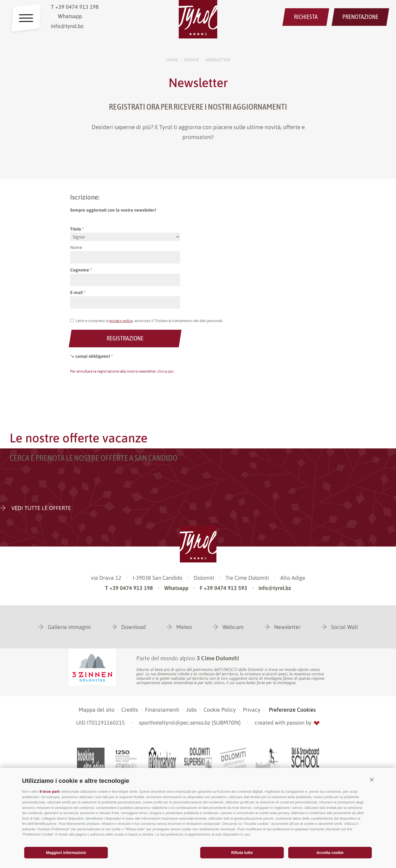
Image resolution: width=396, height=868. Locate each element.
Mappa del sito (97, 710)
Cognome (80, 270)
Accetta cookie (330, 853)
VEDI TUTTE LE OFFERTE (40, 508)
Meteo (184, 627)
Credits (130, 710)
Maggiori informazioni (66, 853)
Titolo (76, 229)
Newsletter (287, 627)
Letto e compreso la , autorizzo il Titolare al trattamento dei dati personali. (149, 321)
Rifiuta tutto (242, 853)
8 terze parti (50, 791)
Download (134, 627)
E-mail (76, 292)
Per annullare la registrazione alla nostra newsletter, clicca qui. (122, 371)
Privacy (252, 710)
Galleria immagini (69, 627)
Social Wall (345, 627)
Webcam (233, 627)
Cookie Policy (220, 710)
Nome (76, 247)
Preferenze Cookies (292, 710)
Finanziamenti (162, 710)
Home (172, 60)
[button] (372, 780)
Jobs (191, 710)
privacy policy (121, 321)
